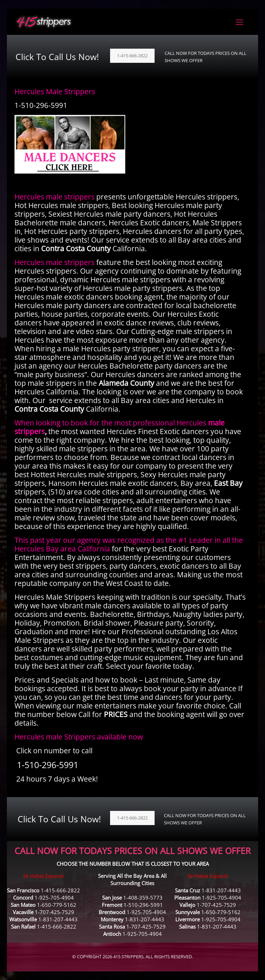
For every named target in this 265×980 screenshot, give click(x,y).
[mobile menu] (239, 22)
